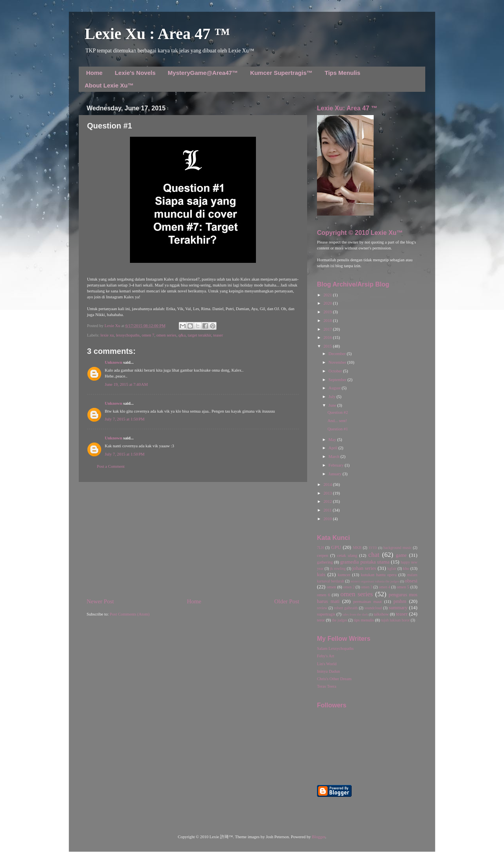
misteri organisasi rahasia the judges (375, 581)
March (334, 457)
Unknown (113, 362)
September (338, 380)
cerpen (322, 555)
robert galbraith (346, 608)
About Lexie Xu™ (109, 85)
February (336, 465)
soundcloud (373, 608)
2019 (328, 312)
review (322, 608)
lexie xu (107, 335)
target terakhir (199, 335)
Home (94, 73)
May (333, 440)
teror (321, 620)
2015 (328, 346)
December (337, 354)
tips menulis (364, 620)
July (332, 397)
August (335, 388)
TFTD (373, 548)
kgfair (392, 568)
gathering (325, 562)
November (338, 362)
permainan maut (367, 602)
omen (332, 587)
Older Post (287, 601)
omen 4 (384, 587)
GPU (336, 547)
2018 (328, 321)
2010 (328, 519)
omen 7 (148, 335)
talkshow (381, 614)
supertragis (326, 614)
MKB (357, 548)
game (401, 555)
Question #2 (338, 412)
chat (374, 555)
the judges (340, 620)
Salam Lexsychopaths (335, 648)
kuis (321, 575)
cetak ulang (347, 555)
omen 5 (403, 587)
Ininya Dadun (328, 671)
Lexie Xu (113, 326)
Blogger (319, 837)
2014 (328, 485)
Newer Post (100, 601)
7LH (321, 548)
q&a (182, 335)
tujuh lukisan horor (396, 620)
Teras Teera (327, 686)
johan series (364, 568)
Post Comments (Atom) (130, 614)
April (333, 448)
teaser (218, 335)
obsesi (411, 581)
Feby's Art (326, 656)
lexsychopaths (128, 335)
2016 (328, 338)
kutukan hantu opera (379, 575)
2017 (328, 329)
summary (398, 608)
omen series (166, 335)
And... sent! (337, 421)
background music (398, 548)
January (335, 474)
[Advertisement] (193, 540)
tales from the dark (355, 614)
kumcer (344, 575)
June (333, 405)
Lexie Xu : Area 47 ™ (157, 34)
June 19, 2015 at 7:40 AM (126, 384)
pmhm (400, 601)
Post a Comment (111, 466)
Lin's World (327, 664)
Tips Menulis (343, 73)
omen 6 (323, 595)
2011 (328, 510)
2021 (328, 295)
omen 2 (349, 587)
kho (406, 568)
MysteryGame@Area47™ (203, 73)
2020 (328, 303)
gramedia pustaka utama (365, 562)
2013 (328, 493)
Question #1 (338, 429)
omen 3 (367, 587)
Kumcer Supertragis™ (281, 73)
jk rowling (338, 568)
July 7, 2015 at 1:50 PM (125, 419)
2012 (328, 501)
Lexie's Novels (135, 73)
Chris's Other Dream (334, 679)
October (336, 371)
